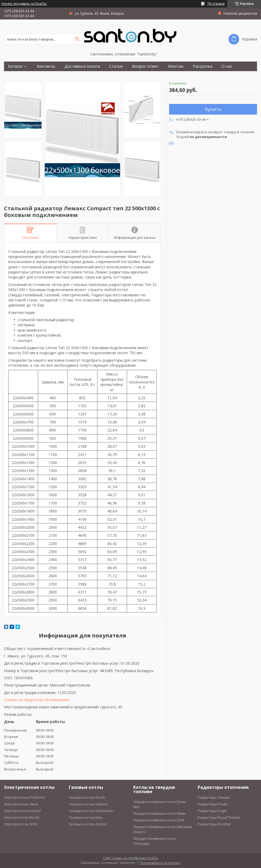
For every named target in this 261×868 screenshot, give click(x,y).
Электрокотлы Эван (21, 804)
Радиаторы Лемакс (214, 797)
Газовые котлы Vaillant (88, 804)
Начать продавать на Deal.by (24, 4)
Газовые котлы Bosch (87, 797)
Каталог (15, 66)
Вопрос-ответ (145, 66)
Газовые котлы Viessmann (91, 811)
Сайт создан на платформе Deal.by (131, 858)
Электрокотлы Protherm (24, 797)
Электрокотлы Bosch (22, 817)
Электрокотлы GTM (21, 824)
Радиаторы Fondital (214, 824)
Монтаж (176, 66)
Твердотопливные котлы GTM (159, 820)
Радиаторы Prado (213, 804)
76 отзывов (216, 4)
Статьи (116, 66)
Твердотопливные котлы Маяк (159, 813)
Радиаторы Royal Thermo (219, 817)
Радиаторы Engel (212, 811)
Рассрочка (203, 66)
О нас (227, 66)
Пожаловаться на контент (160, 863)
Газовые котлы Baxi (85, 817)
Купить (213, 109)
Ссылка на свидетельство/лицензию (37, 700)
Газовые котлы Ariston (88, 824)
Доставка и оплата (82, 66)
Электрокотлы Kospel (22, 811)
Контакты (46, 66)
